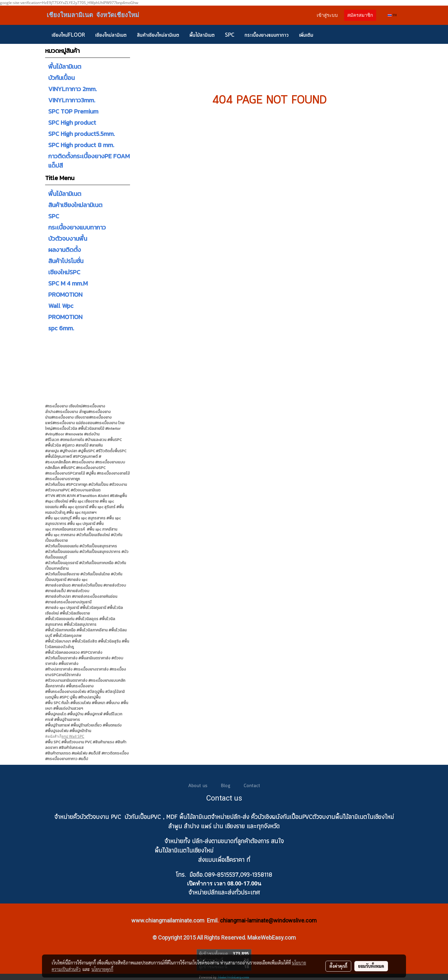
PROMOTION (65, 295)
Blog (226, 786)
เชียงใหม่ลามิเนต (111, 35)
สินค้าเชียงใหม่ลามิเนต (158, 35)
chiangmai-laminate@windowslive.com (268, 920)
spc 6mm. (61, 328)
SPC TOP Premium (73, 111)
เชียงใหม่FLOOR (68, 35)
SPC (230, 35)
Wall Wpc (61, 306)
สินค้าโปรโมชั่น (66, 261)
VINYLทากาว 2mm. (72, 89)
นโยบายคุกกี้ (102, 969)
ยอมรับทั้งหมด (371, 966)
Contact (252, 786)
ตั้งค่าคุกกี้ (338, 966)
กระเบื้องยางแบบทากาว (267, 35)
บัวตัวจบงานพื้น (68, 239)
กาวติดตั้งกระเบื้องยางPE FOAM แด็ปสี (89, 161)
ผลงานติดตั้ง (65, 250)
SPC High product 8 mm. (81, 145)
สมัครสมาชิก (360, 15)
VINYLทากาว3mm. (72, 100)
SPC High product (72, 123)
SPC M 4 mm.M (68, 283)
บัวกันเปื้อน (61, 78)
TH (392, 15)
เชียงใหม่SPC (64, 272)
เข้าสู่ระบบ (327, 15)
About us (198, 786)
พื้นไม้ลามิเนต (202, 35)
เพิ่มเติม (306, 35)
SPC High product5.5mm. (82, 134)
